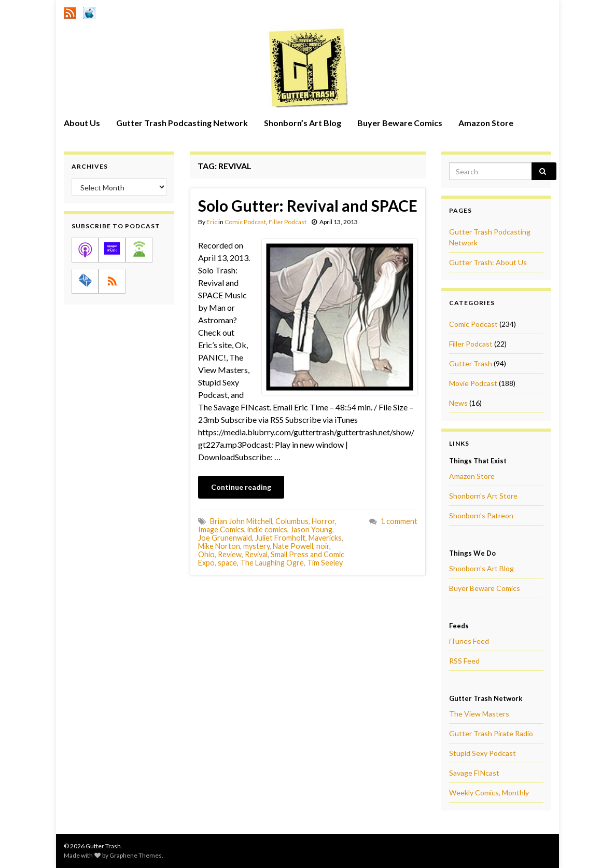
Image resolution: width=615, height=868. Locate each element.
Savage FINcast (474, 773)
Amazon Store (486, 123)
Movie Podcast (473, 383)
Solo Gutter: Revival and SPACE (308, 205)
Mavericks (325, 538)
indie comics (267, 529)
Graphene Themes (136, 855)
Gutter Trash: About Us (488, 262)
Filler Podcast (288, 222)
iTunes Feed (469, 641)
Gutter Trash (471, 363)
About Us (82, 123)
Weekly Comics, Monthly (489, 793)
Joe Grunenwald (225, 538)
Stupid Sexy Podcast (483, 753)
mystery (256, 546)
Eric (212, 222)
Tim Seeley (325, 563)
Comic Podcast (245, 222)
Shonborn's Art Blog (481, 568)
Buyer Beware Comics (400, 123)
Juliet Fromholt (280, 538)
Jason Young (311, 529)
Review (230, 554)
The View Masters (479, 714)
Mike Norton (219, 546)
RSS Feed (464, 661)
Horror (323, 521)
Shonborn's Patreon (481, 515)
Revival (256, 554)
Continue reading (241, 487)
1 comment (399, 521)
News (458, 403)
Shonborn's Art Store (483, 496)
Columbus (292, 521)
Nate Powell (293, 546)
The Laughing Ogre (272, 563)
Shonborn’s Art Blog (303, 123)
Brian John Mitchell (241, 521)
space (227, 563)
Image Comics (221, 529)
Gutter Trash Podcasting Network (182, 123)
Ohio (206, 554)
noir (323, 546)
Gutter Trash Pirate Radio (491, 733)
